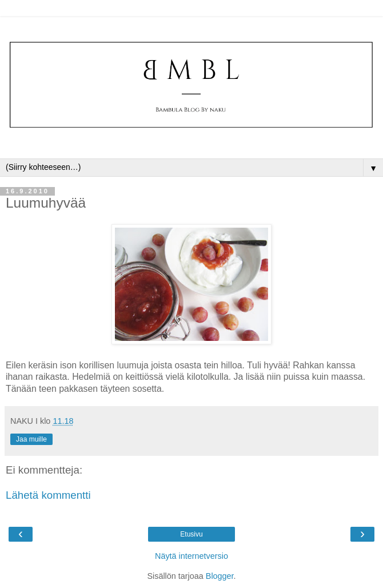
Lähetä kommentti (48, 495)
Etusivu (191, 534)
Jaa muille (31, 439)
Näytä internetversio (191, 556)
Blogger (220, 576)
